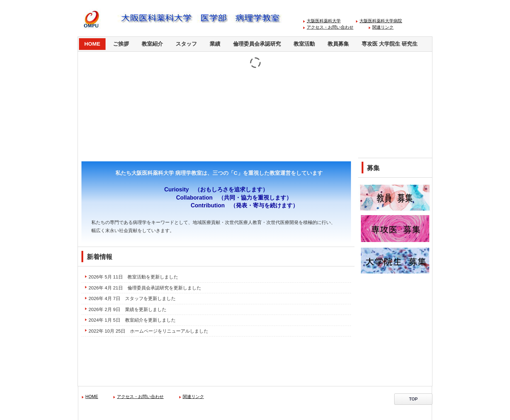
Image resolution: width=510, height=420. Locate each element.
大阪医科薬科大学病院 (381, 21)
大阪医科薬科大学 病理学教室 (210, 19)
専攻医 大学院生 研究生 (390, 44)
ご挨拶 (121, 44)
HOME (92, 44)
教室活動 (304, 44)
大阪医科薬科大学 (324, 21)
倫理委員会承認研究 (257, 44)
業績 (215, 44)
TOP (415, 399)
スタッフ (186, 44)
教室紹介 (152, 44)
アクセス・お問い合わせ (330, 27)
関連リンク (383, 27)
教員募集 (338, 44)
